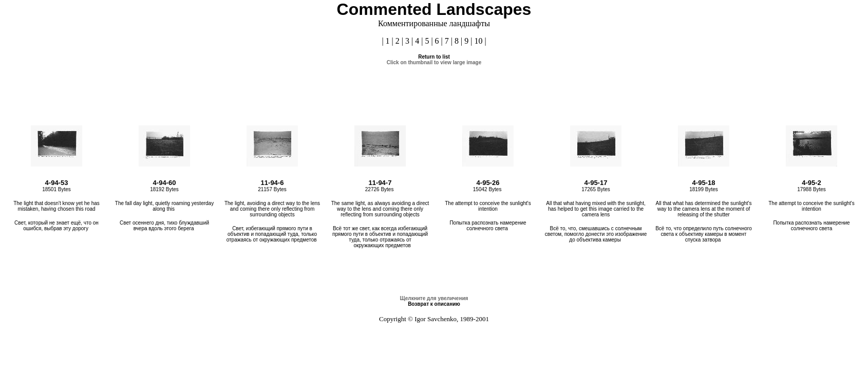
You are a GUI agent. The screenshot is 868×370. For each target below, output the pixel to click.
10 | (480, 41)
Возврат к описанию (434, 304)
